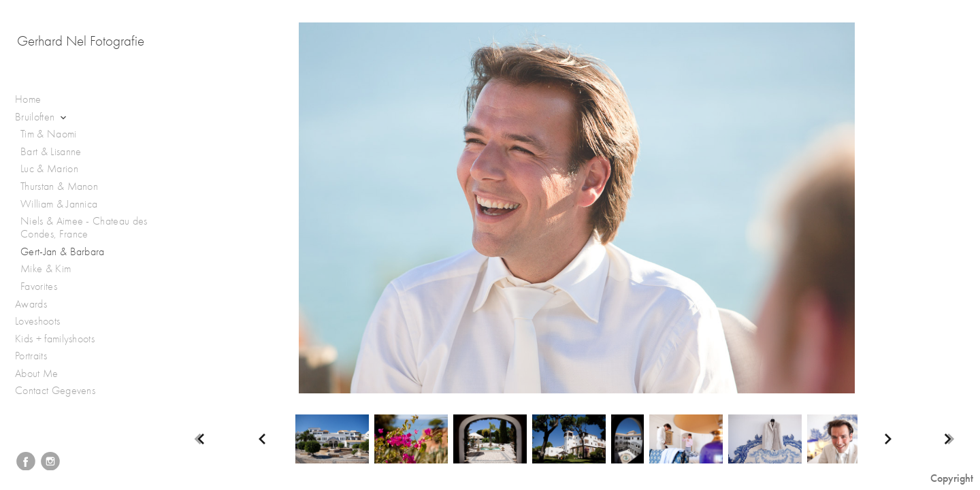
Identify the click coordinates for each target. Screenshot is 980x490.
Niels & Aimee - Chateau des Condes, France (84, 228)
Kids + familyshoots (62, 339)
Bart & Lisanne (51, 152)
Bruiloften (42, 117)
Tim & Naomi (49, 134)
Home (28, 99)
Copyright (952, 478)
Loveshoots (45, 322)
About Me (37, 374)
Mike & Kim (46, 269)
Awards (38, 305)
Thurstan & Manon (59, 186)
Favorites (39, 287)
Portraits (38, 356)
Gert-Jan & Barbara (63, 252)
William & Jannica (59, 204)
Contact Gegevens (55, 391)
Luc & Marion (49, 169)
